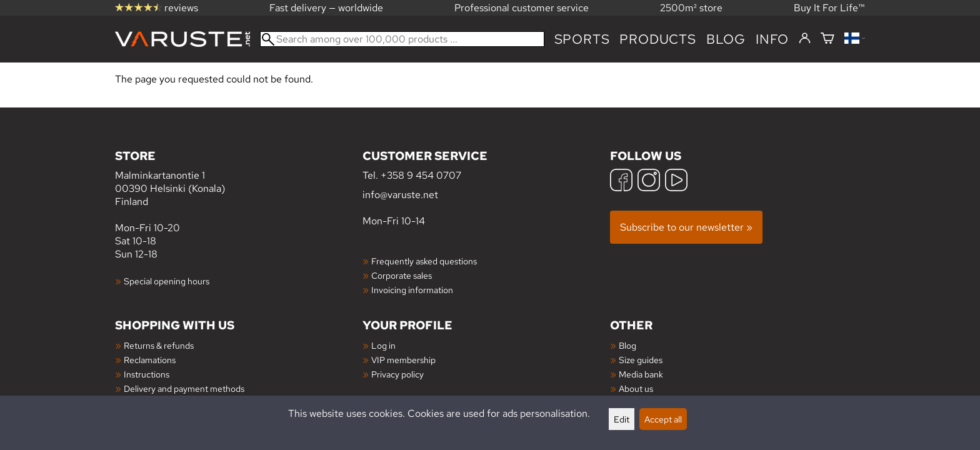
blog (726, 39)
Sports (582, 39)
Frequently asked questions (424, 261)
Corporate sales (402, 275)
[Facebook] (621, 182)
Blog (627, 345)
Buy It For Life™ (829, 8)
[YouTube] (676, 182)
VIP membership (403, 360)
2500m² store (691, 8)
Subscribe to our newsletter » (686, 227)
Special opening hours (167, 281)
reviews (157, 8)
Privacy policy (397, 374)
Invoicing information (412, 290)
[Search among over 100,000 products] (402, 39)
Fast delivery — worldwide (326, 8)
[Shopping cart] (827, 39)
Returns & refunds (159, 345)
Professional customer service (522, 8)
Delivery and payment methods (184, 388)
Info (772, 39)
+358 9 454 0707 (421, 175)
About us (636, 388)
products (657, 39)
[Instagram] (649, 182)
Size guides (641, 360)
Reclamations (150, 360)
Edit (622, 419)
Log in (383, 345)
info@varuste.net (400, 195)
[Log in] (805, 39)
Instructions (147, 374)
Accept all (663, 419)
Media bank (641, 374)
